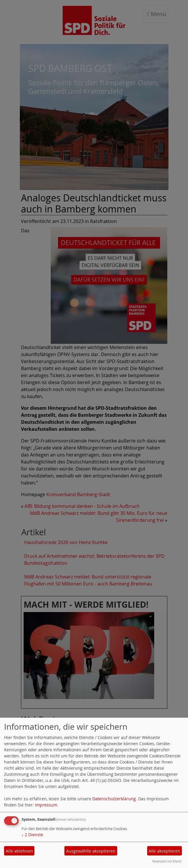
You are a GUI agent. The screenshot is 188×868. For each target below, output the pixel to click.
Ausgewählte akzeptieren (91, 851)
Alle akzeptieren (164, 851)
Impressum (46, 805)
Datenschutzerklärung (114, 799)
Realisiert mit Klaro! (167, 861)
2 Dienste (32, 835)
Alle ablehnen (19, 851)
